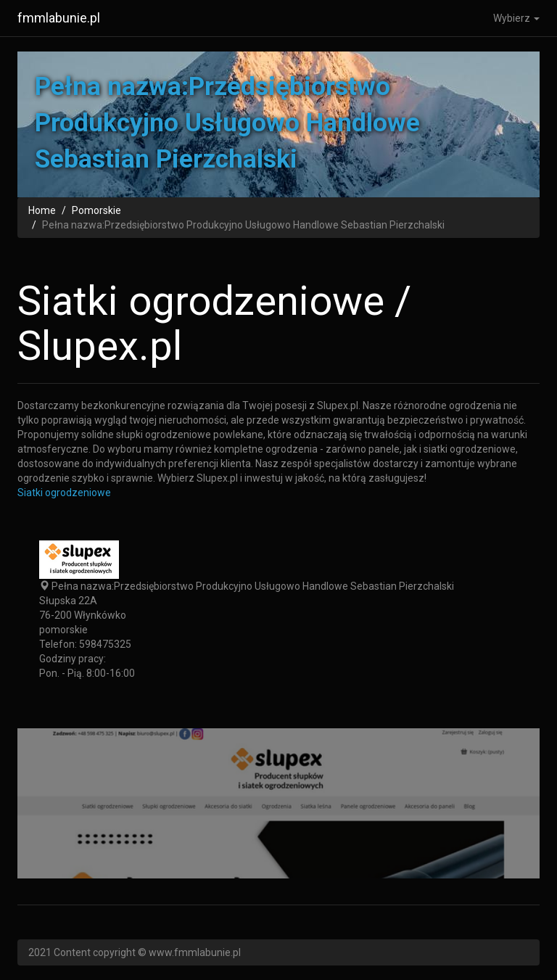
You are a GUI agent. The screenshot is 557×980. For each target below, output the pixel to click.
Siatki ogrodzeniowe (64, 493)
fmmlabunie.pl (59, 18)
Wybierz (516, 18)
